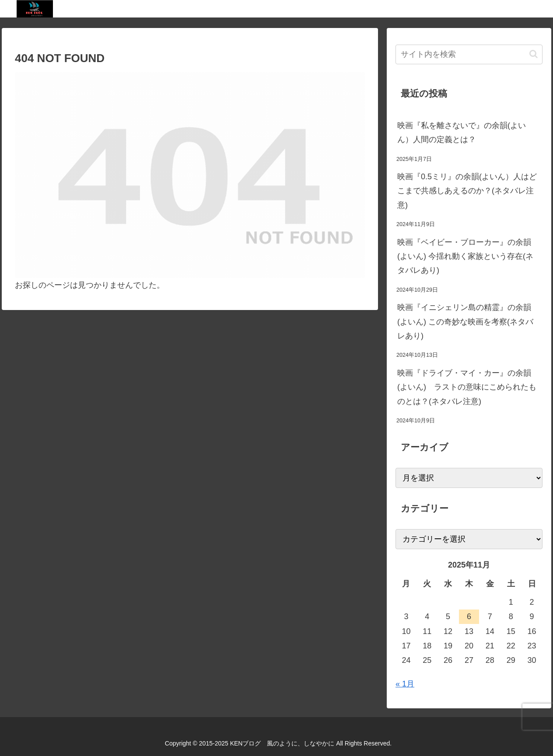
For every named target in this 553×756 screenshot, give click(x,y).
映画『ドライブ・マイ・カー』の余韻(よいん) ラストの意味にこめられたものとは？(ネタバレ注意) (467, 387)
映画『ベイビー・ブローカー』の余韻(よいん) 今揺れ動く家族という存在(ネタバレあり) (465, 256)
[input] (469, 54)
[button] (534, 54)
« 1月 (405, 684)
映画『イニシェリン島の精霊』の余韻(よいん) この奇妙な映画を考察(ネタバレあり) (465, 322)
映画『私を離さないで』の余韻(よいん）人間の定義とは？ (462, 132)
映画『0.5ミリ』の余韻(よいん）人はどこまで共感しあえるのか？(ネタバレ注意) (467, 191)
